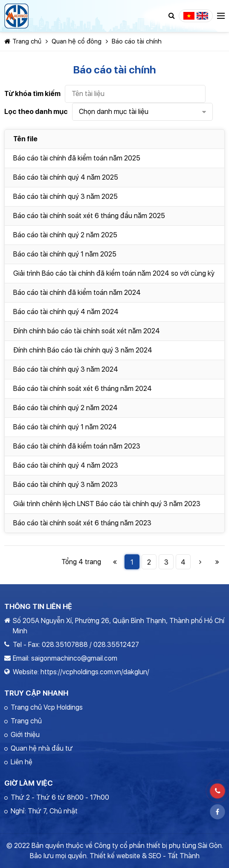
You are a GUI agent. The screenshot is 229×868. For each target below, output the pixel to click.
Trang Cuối (217, 562)
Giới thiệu (25, 735)
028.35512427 (116, 645)
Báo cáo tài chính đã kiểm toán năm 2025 (77, 158)
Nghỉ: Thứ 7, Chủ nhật (44, 811)
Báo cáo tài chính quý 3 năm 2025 (65, 197)
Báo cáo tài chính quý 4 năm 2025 (66, 177)
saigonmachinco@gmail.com (74, 658)
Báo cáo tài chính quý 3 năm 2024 (66, 369)
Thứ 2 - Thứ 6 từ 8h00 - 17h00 (60, 797)
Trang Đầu (115, 562)
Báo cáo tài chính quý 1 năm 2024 (65, 427)
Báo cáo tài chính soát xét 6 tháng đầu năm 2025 (89, 216)
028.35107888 (65, 645)
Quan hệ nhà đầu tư (42, 748)
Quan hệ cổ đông (77, 41)
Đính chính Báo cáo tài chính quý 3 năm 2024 (83, 350)
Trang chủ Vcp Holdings (47, 707)
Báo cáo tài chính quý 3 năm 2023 (65, 485)
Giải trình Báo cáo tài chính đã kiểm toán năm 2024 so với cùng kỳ (114, 273)
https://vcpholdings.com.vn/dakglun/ (95, 672)
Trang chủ (23, 41)
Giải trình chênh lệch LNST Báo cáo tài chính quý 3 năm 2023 (107, 504)
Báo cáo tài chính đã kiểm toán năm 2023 (77, 446)
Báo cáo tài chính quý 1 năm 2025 (65, 254)
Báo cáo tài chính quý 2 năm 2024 (65, 408)
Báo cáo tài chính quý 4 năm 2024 (66, 312)
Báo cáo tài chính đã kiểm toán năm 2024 (77, 293)
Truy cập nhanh (36, 693)
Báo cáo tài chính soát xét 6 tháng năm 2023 (82, 523)
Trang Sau (200, 562)
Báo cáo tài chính (137, 41)
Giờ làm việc (29, 783)
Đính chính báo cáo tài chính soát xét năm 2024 (87, 331)
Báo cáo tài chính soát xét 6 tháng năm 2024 (83, 389)
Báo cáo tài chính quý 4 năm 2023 (66, 465)
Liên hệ (22, 762)
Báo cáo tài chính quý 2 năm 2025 (65, 235)
